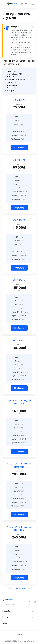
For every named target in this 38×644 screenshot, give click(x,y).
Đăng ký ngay (19, 148)
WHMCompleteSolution (23, 588)
